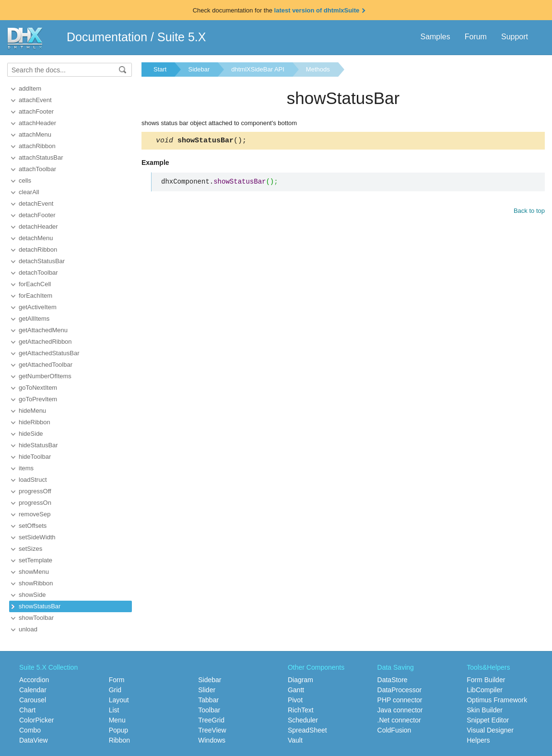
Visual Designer (490, 730)
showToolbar (36, 618)
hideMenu (32, 411)
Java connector (400, 710)
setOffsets (33, 526)
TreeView (212, 730)
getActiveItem (38, 307)
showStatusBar (40, 606)
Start (160, 69)
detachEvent (36, 204)
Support (515, 37)
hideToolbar (35, 457)
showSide (32, 595)
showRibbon (36, 583)
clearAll (29, 192)
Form (117, 680)
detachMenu (36, 238)
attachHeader (37, 123)
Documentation (107, 37)
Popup (118, 730)
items (26, 468)
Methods (318, 69)
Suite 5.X (182, 37)
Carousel (33, 700)
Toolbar (209, 710)
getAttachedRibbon (45, 342)
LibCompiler (485, 690)
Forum (476, 37)
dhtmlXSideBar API (258, 69)
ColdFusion (394, 730)
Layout (119, 700)
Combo (30, 730)
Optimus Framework (497, 700)
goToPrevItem (38, 399)
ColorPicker (36, 720)
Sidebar (199, 69)
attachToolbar (37, 169)
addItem (30, 88)
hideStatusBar (38, 445)
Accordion (34, 680)
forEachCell (35, 284)
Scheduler (303, 720)
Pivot (295, 700)
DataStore (393, 680)
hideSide (31, 434)
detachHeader (38, 227)
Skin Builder (485, 710)
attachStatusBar (41, 157)
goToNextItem (38, 388)
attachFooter (36, 111)
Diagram (300, 680)
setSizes (30, 549)
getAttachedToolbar (46, 365)
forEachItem (35, 296)
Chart (27, 710)
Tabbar (208, 700)
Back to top (529, 212)
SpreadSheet (307, 730)
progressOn (35, 503)
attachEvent (35, 100)
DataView (34, 740)
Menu (117, 720)
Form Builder (486, 680)
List (114, 710)
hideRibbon (35, 422)
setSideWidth (37, 537)
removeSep (35, 514)
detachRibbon (38, 250)
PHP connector (400, 700)
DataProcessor (400, 690)
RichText (301, 710)
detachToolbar (38, 273)
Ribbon (119, 740)
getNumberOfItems (45, 376)
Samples (435, 37)
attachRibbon (37, 146)
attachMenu (35, 134)
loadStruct (33, 480)
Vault (295, 740)
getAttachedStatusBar (49, 353)
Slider (207, 690)
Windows (212, 740)
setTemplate (35, 560)
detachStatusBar (42, 261)
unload (28, 629)
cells (25, 180)
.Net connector (399, 720)
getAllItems (34, 319)
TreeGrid (211, 720)
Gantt (296, 690)
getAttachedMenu (43, 330)
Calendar (33, 690)
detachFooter (37, 215)
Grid (115, 690)
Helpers (478, 740)
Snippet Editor (488, 720)
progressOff (35, 491)
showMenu (34, 572)
